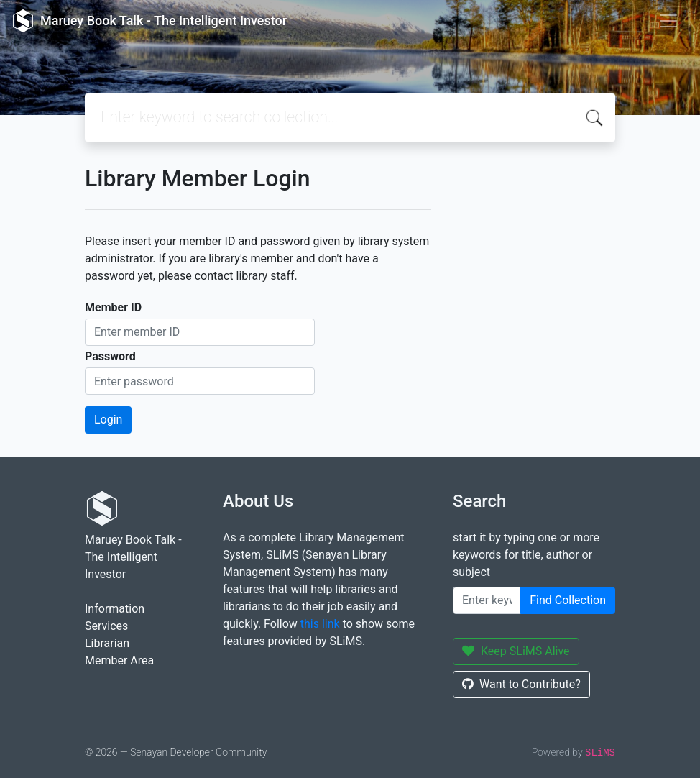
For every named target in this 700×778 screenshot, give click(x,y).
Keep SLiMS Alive (516, 651)
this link (320, 624)
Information (115, 609)
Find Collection (568, 600)
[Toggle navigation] (668, 21)
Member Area (119, 660)
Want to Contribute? (521, 684)
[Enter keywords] (487, 600)
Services (106, 626)
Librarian (107, 643)
